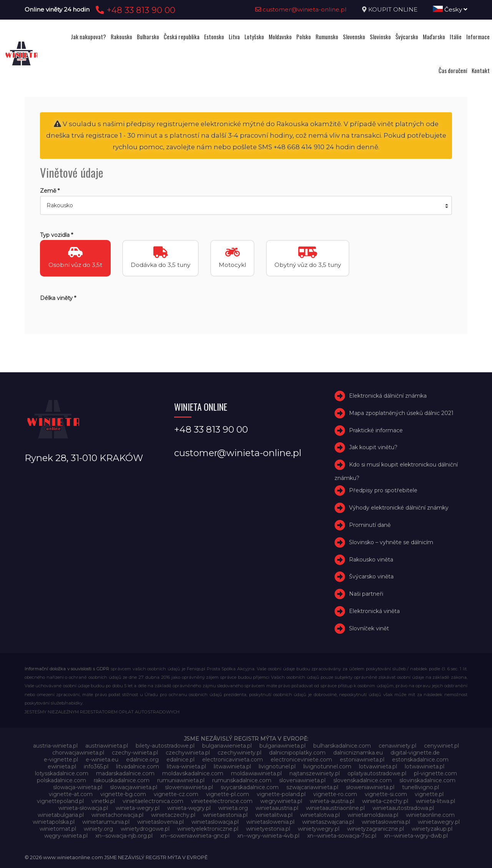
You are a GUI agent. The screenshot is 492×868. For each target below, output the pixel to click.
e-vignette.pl (61, 760)
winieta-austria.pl (332, 801)
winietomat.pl (58, 829)
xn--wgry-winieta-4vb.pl (268, 836)
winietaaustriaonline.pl (335, 808)
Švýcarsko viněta (371, 577)
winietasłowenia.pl (386, 822)
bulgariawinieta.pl (283, 746)
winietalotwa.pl (320, 815)
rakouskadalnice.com (122, 780)
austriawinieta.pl (107, 746)
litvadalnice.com (138, 766)
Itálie (456, 37)
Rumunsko (327, 37)
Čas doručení (453, 70)
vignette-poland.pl (281, 794)
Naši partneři (366, 594)
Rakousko (121, 37)
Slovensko (354, 37)
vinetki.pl (103, 801)
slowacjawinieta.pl (134, 787)
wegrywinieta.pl (281, 801)
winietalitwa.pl (274, 815)
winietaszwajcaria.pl (328, 822)
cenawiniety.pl (397, 746)
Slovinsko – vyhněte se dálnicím (391, 542)
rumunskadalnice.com (242, 780)
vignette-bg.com (123, 794)
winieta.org (233, 808)
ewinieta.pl (62, 766)
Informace (478, 37)
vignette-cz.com (176, 794)
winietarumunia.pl (106, 822)
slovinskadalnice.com (427, 780)
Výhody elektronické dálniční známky (399, 508)
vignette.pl (429, 794)
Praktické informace (376, 430)
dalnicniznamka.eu (358, 753)
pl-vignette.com (435, 773)
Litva (234, 37)
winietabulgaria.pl (61, 815)
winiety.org (98, 829)
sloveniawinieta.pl (302, 780)
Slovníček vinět (369, 628)
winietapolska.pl (54, 822)
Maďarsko (434, 37)
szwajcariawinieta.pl (312, 787)
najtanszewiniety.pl (315, 773)
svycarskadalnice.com (250, 787)
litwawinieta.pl (232, 766)
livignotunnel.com (327, 766)
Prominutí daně (370, 525)
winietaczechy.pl (173, 815)
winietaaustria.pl (277, 808)
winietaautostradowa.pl (403, 808)
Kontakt (481, 70)
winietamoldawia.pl (373, 815)
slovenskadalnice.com (362, 780)
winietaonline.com (430, 815)
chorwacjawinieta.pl (78, 753)
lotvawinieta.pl (378, 766)
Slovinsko (380, 37)
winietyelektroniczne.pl (208, 829)
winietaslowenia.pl (270, 822)
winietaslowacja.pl (215, 822)
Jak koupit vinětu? (373, 448)
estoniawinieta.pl (362, 760)
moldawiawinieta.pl (256, 773)
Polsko (304, 37)
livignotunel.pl (277, 766)
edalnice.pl (180, 760)
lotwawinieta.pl (425, 766)
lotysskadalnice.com (62, 773)
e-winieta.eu (102, 760)
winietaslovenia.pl (160, 822)
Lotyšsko (254, 37)
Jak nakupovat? (88, 37)
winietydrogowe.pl (145, 829)
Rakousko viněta (371, 560)
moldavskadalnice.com (193, 773)
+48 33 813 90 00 (134, 10)
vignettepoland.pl (60, 801)
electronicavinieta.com (233, 760)
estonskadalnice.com (420, 760)
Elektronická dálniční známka (388, 396)
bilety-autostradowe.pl (165, 746)
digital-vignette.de (415, 753)
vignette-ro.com (335, 794)
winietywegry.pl (319, 829)
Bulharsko (148, 37)
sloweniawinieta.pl (189, 787)
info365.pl (96, 766)
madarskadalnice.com (125, 773)
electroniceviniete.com (301, 760)
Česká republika (182, 37)
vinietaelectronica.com (153, 801)
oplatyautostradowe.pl (377, 773)
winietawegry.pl (439, 822)
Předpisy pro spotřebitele (383, 491)
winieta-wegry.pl (138, 808)
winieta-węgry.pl (189, 808)
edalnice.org (142, 760)
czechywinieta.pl (188, 753)
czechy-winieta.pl (135, 753)
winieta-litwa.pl (435, 801)
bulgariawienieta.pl (227, 746)
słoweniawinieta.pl (370, 787)
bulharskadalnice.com (342, 746)
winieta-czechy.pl (385, 801)
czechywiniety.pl (239, 753)
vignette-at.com (71, 794)
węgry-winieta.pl (66, 836)
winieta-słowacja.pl (83, 808)
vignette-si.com (386, 794)
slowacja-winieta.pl (78, 787)
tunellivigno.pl (421, 787)
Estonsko (214, 37)
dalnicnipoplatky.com (297, 753)
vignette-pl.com (228, 794)
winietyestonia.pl (268, 829)
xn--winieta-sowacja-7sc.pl (342, 836)
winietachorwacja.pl (117, 815)
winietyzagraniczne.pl (376, 829)
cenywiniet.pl (441, 746)
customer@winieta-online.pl (301, 9)
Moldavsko (280, 37)
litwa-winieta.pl (186, 766)
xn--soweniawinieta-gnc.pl (195, 836)
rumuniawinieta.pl (181, 780)
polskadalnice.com (61, 780)
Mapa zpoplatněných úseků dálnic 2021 (401, 413)
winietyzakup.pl (432, 829)
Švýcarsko (407, 37)
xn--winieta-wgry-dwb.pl (416, 836)
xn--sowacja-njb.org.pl (124, 836)
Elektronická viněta (374, 611)
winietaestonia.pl (225, 815)
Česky (450, 9)
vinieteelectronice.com (222, 801)
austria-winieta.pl (55, 746)
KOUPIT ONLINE (393, 9)
